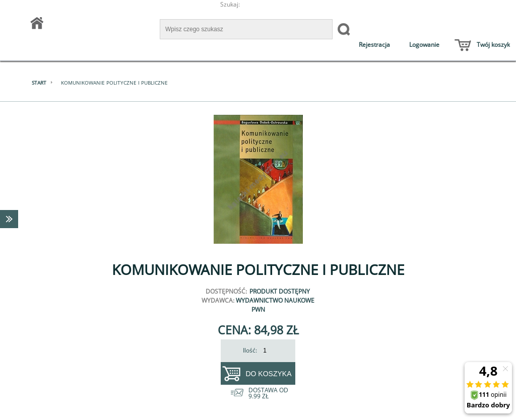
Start (39, 83)
